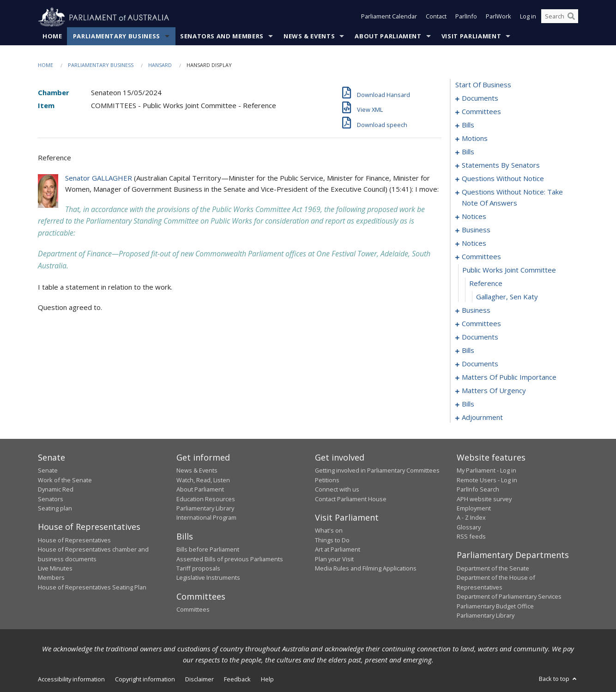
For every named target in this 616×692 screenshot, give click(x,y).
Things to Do (332, 540)
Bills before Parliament (208, 550)
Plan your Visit (334, 559)
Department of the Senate (493, 569)
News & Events (309, 36)
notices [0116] (474, 217)
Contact (436, 18)
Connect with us (337, 490)
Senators (51, 499)
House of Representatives (74, 540)
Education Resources (206, 499)
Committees (193, 610)
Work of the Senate (65, 480)
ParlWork (498, 18)
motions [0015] (475, 139)
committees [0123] (481, 257)
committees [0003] (481, 112)
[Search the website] (560, 18)
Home (52, 36)
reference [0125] (486, 284)
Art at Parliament (338, 550)
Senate (48, 471)
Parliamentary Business (117, 36)
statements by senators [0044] (501, 165)
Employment (474, 509)
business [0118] (476, 230)
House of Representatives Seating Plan (92, 587)
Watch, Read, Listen (203, 480)
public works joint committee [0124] (509, 270)
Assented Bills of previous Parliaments (230, 559)
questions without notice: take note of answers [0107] (512, 198)
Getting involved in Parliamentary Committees (377, 471)
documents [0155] (480, 364)
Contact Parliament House (351, 499)
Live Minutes (55, 569)
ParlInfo (466, 18)
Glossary (469, 527)
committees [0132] (481, 324)
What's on (329, 531)
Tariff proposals (198, 569)
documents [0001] (480, 98)
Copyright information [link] (145, 680)
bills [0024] (468, 152)
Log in (528, 18)
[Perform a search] (571, 18)
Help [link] (267, 680)
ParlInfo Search (478, 490)
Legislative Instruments (208, 578)
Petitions (327, 480)
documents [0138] (480, 337)
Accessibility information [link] (71, 680)
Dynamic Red (56, 490)
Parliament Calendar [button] (389, 18)
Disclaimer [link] (199, 680)
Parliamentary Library (205, 509)
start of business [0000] (483, 85)
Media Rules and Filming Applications (366, 569)
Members (51, 578)
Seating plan (55, 509)
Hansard (160, 65)
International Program (206, 518)
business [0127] (476, 310)
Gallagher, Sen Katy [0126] (507, 297)
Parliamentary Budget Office (495, 606)
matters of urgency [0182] (494, 391)
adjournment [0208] (482, 418)
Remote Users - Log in (487, 480)
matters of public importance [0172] (509, 377)
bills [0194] (468, 404)
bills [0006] (468, 125)
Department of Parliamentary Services (509, 597)
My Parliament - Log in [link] (486, 471)
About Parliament (388, 36)
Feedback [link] (237, 680)
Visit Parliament (471, 36)
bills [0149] (468, 351)
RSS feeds (471, 537)
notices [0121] (474, 243)
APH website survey (484, 499)
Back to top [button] (559, 679)
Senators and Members (222, 36)
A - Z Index (471, 518)
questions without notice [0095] (503, 179)
